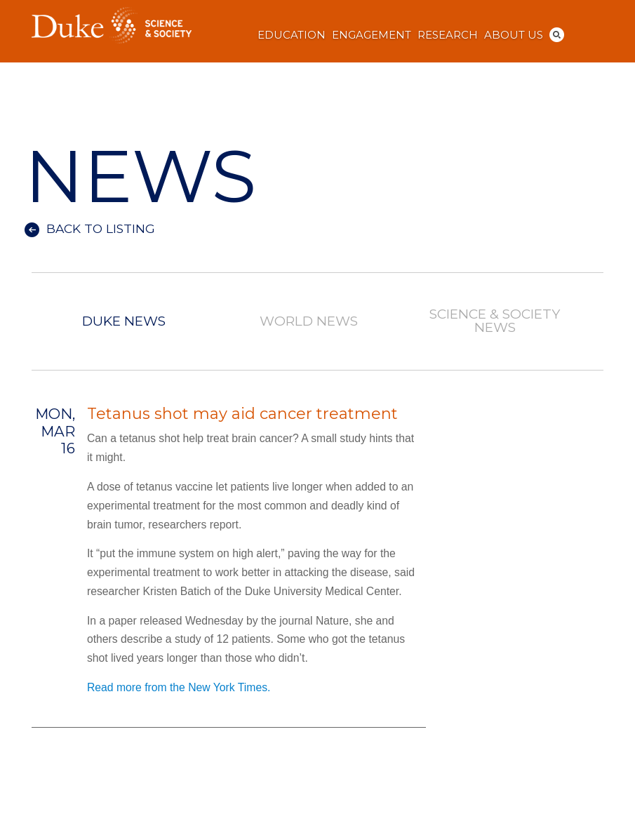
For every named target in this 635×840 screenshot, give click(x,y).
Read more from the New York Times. (179, 687)
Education (292, 35)
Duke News (123, 322)
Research (448, 35)
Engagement (372, 35)
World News (309, 322)
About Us (514, 35)
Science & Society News (495, 321)
